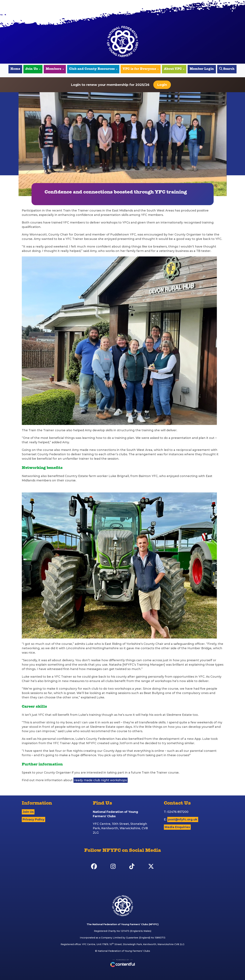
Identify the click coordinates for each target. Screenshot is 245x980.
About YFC (174, 69)
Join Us (33, 69)
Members (55, 69)
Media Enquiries (177, 827)
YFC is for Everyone (141, 69)
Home (15, 69)
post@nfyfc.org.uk (183, 819)
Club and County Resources (93, 69)
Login (162, 85)
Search (227, 69)
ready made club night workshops (101, 780)
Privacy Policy (33, 819)
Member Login (202, 69)
